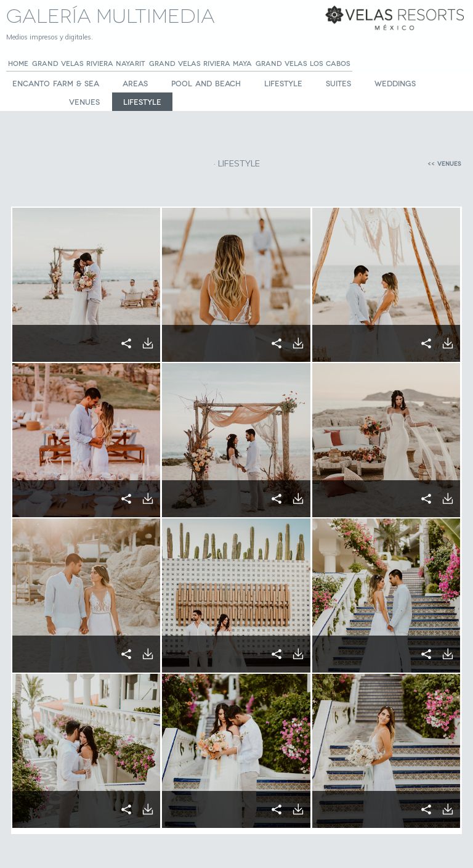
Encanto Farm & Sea (56, 83)
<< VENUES (444, 163)
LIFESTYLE (283, 83)
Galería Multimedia (111, 14)
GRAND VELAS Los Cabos (303, 63)
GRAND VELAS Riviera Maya (200, 63)
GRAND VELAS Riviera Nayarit (89, 63)
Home (18, 63)
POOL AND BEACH (206, 83)
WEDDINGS (395, 83)
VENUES (84, 101)
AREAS (135, 83)
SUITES (338, 83)
